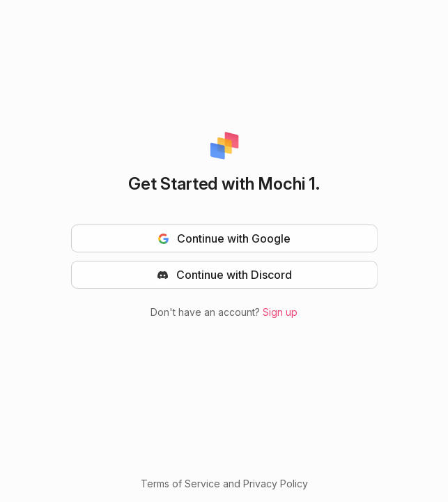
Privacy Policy (276, 484)
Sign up (280, 312)
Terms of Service (180, 484)
